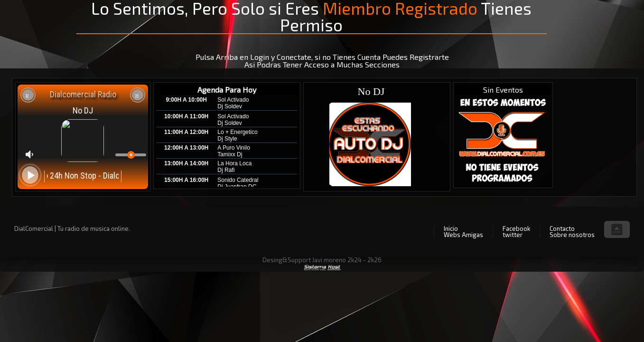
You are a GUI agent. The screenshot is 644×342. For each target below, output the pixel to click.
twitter (513, 235)
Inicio (451, 228)
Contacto (562, 228)
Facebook (516, 228)
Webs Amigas (463, 235)
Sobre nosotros (572, 235)
